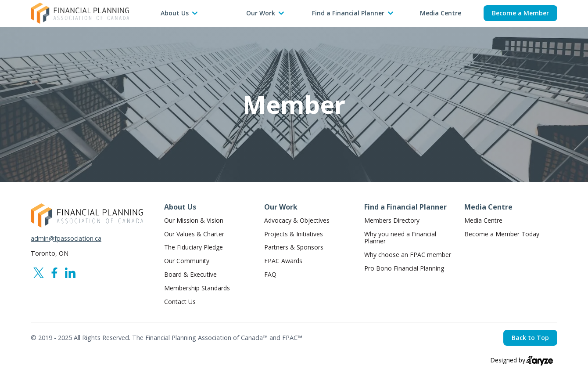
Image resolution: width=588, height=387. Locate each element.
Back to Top (530, 338)
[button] (179, 13)
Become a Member (520, 13)
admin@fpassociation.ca (66, 239)
